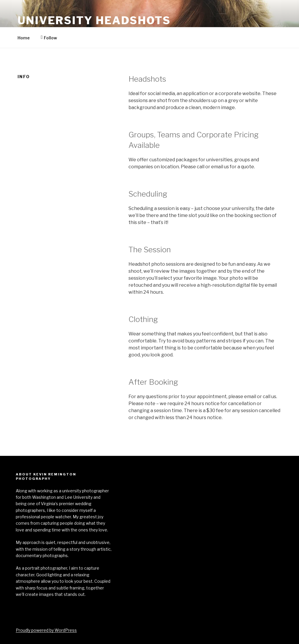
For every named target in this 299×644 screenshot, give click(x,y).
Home (24, 38)
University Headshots (94, 20)
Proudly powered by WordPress (46, 630)
